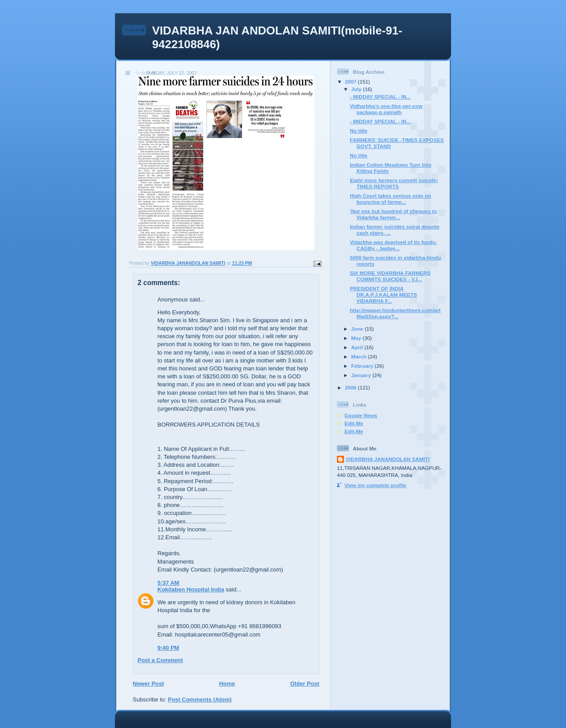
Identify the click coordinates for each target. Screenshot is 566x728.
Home (227, 684)
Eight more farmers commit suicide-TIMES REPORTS (394, 183)
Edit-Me (354, 423)
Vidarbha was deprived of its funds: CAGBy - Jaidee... (393, 245)
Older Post (305, 684)
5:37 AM (168, 583)
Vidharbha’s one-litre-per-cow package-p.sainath (386, 109)
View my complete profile (375, 485)
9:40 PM (168, 648)
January (362, 375)
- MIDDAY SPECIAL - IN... (380, 97)
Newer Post (148, 684)
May (357, 338)
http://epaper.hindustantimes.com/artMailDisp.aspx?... (395, 313)
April (358, 347)
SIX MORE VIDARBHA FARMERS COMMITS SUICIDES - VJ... (390, 276)
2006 (351, 387)
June (358, 329)
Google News (361, 415)
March (359, 356)
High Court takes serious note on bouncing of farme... (390, 199)
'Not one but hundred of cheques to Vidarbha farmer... (393, 214)
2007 (351, 82)
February (363, 366)
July (357, 89)
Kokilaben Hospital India (191, 589)
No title (359, 131)
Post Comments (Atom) (200, 699)
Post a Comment (160, 660)
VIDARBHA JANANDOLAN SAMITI (388, 459)
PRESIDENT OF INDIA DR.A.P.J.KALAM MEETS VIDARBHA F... (383, 295)
